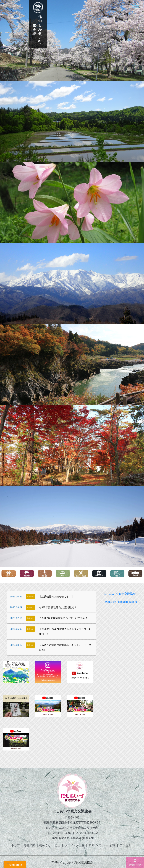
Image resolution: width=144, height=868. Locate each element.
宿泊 (113, 845)
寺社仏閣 (30, 845)
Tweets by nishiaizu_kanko (120, 602)
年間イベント (97, 845)
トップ (16, 845)
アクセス (125, 845)
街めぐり (45, 845)
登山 (58, 845)
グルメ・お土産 (75, 845)
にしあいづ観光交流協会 (120, 594)
